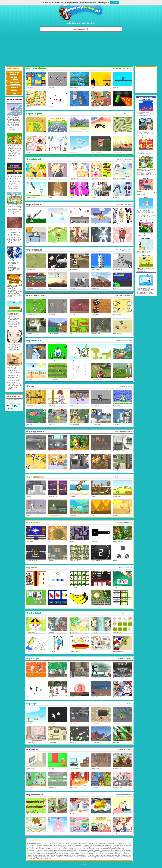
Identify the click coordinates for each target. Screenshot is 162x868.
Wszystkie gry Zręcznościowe (121, 68)
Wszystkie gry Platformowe (122, 477)
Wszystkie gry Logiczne (123, 522)
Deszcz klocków (146, 100)
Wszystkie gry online (125, 568)
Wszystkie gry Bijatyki (124, 658)
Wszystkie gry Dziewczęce (123, 795)
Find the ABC (146, 156)
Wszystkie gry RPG (125, 386)
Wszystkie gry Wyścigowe (123, 114)
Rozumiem (115, 3)
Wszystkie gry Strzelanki (123, 250)
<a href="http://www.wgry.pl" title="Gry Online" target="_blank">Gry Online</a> (14, 406)
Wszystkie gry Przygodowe (122, 431)
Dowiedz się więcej (103, 3)
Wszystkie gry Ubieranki (123, 159)
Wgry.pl (77, 865)
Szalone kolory (146, 138)
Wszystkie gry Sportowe (123, 341)
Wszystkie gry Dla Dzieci (123, 613)
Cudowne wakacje (146, 118)
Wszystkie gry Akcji (124, 704)
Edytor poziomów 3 (146, 238)
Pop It (146, 197)
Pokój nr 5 (146, 179)
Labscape (146, 274)
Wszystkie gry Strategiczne (123, 295)
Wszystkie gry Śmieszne (123, 205)
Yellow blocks (146, 255)
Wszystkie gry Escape (124, 749)
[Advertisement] (81, 49)
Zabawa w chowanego (146, 221)
